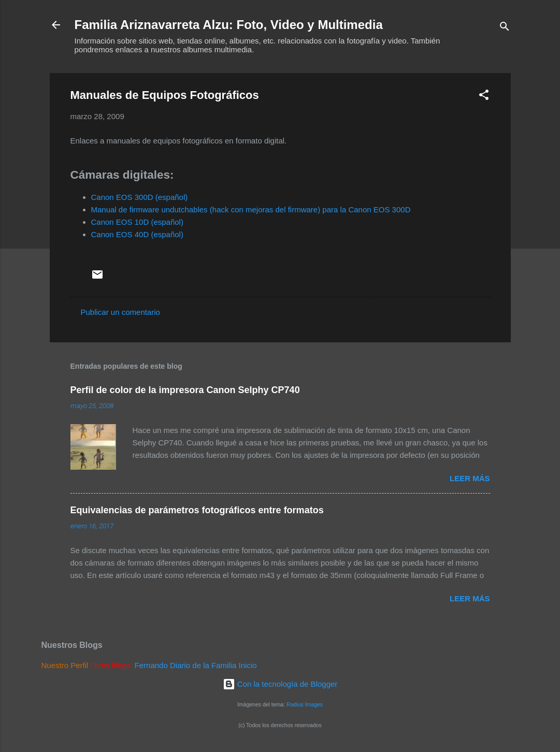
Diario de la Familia (203, 665)
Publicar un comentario (120, 312)
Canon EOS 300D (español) (140, 197)
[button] (484, 97)
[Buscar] (505, 28)
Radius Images (305, 704)
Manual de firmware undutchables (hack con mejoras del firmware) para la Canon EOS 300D (251, 209)
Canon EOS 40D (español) (137, 234)
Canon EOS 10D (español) (137, 222)
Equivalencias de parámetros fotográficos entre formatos (197, 510)
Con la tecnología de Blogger (280, 684)
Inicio (248, 665)
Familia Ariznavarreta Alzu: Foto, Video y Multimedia (229, 25)
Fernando (151, 665)
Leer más (470, 478)
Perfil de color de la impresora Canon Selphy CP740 (185, 390)
